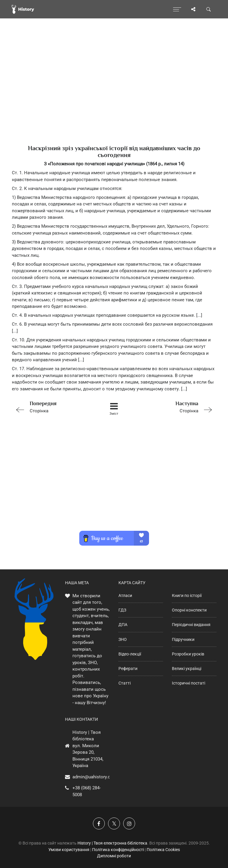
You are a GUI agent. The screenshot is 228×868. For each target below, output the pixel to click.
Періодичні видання (191, 625)
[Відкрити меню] (177, 9)
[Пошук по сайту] (209, 9)
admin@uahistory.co (93, 777)
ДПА (123, 625)
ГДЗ (122, 610)
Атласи (125, 595)
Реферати (128, 669)
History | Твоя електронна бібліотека (112, 843)
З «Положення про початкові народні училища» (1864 (101, 164)
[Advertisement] (114, 92)
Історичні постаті (189, 683)
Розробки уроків (188, 654)
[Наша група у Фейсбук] (99, 823)
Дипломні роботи (114, 856)
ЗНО (123, 639)
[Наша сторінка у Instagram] (129, 823)
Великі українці (187, 669)
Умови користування (69, 850)
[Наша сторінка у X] (114, 823)
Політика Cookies (163, 850)
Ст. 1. (18, 173)
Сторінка (52, 407)
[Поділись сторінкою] (193, 9)
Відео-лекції (130, 654)
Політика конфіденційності (118, 850)
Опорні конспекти (189, 610)
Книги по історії (187, 595)
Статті (125, 683)
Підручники (183, 639)
